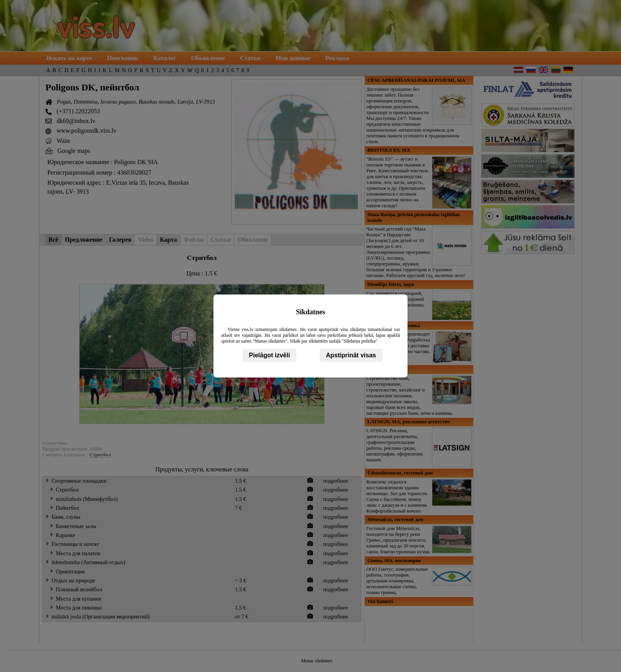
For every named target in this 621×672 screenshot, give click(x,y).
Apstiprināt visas (351, 355)
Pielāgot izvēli (269, 355)
